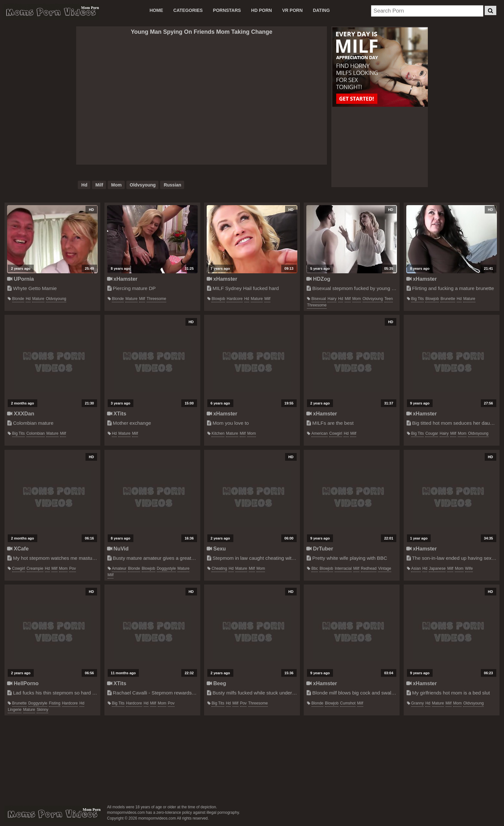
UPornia (20, 279)
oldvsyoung (143, 185)
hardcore (234, 299)
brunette (448, 299)
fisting (54, 703)
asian (416, 568)
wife (469, 568)
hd (84, 185)
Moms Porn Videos (51, 12)
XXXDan (21, 413)
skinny (42, 710)
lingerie (15, 710)
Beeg (216, 683)
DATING (321, 10)
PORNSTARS (227, 10)
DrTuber (320, 549)
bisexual (319, 299)
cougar (432, 433)
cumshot (348, 703)
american (320, 433)
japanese (437, 568)
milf (99, 185)
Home (156, 10)
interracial (343, 568)
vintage (384, 568)
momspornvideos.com (52, 814)
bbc (315, 568)
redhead (369, 568)
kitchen (218, 433)
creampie (35, 568)
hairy (332, 299)
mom (117, 185)
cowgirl (336, 433)
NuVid (118, 549)
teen (389, 299)
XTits (117, 413)
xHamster (122, 279)
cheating (219, 568)
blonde (18, 299)
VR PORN (292, 10)
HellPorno (23, 683)
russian (172, 185)
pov (72, 568)
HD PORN (261, 10)
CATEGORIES (188, 10)
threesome (156, 299)
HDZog (318, 279)
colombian (36, 433)
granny (417, 703)
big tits (417, 299)
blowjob (218, 299)
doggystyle (166, 568)
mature (38, 299)
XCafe (18, 549)
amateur (119, 568)
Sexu (216, 549)
